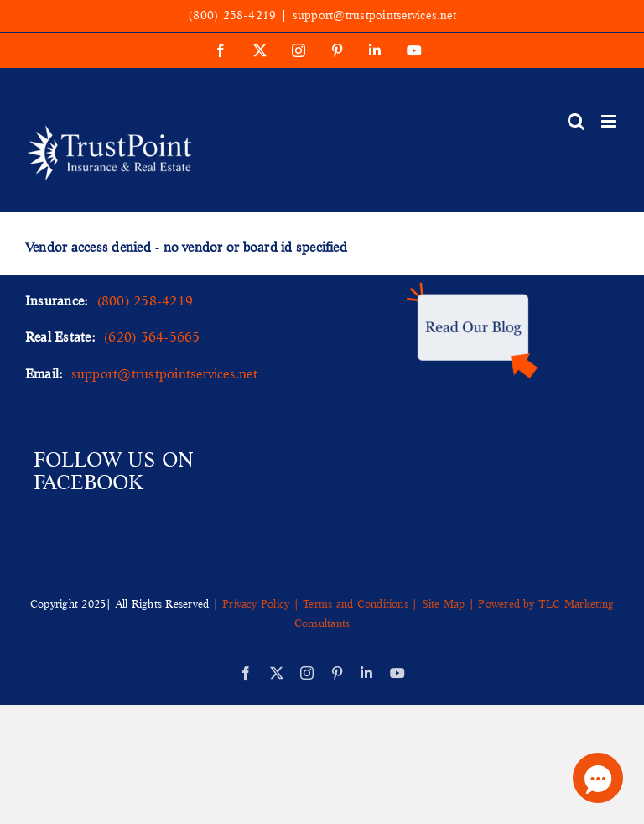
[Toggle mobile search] (576, 121)
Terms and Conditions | (360, 603)
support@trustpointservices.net (374, 15)
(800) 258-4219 (232, 15)
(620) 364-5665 (151, 336)
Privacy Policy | (262, 603)
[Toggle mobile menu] (610, 121)
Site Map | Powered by (478, 603)
